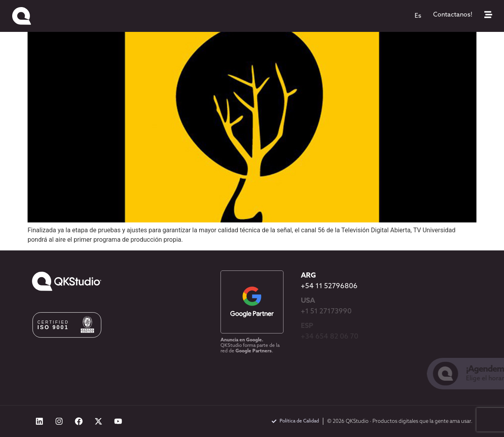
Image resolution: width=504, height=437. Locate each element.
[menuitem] (418, 16)
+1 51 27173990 (326, 312)
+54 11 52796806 (329, 286)
